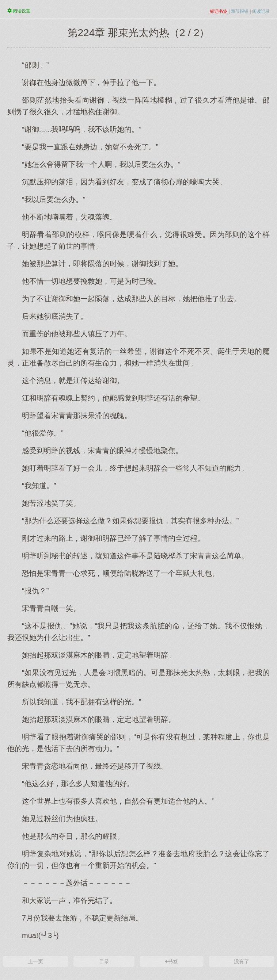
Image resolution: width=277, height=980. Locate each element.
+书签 (171, 961)
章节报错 (240, 11)
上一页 (35, 961)
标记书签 (219, 11)
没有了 (242, 961)
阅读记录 (261, 11)
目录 (104, 961)
